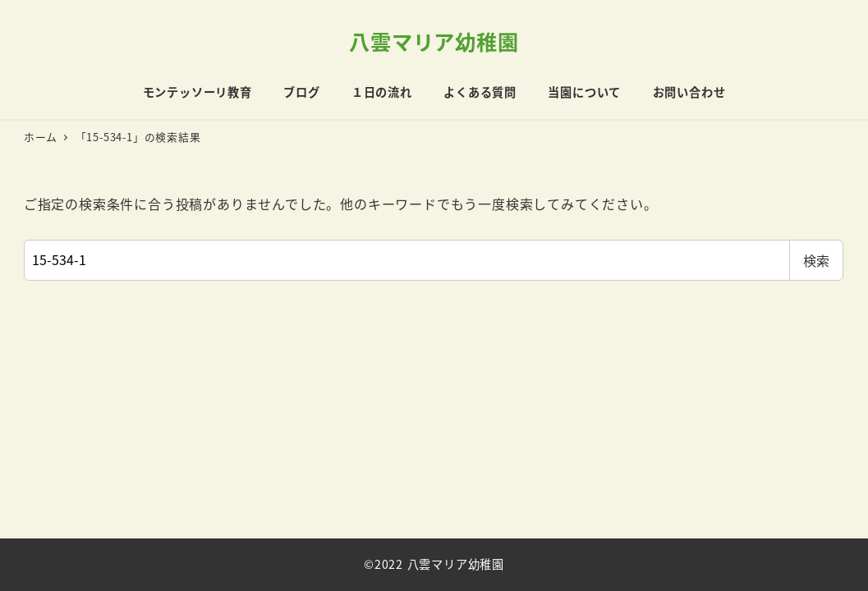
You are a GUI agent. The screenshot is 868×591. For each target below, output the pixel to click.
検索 (816, 260)
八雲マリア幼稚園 (434, 41)
